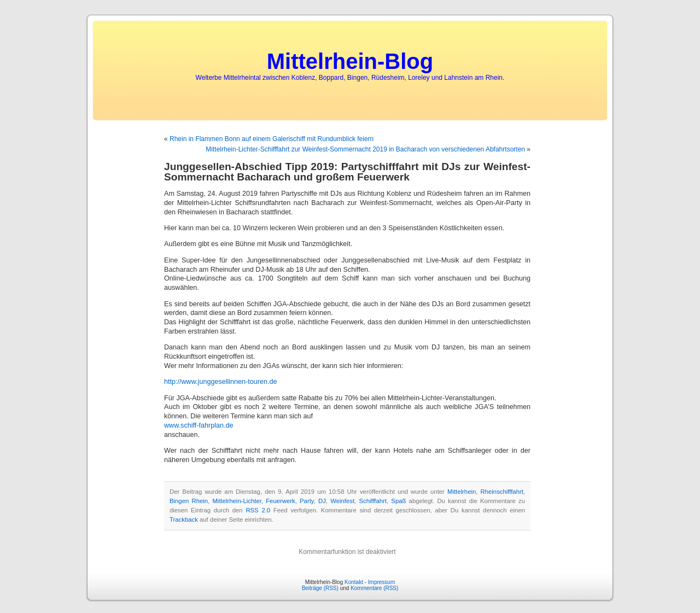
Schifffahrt (373, 501)
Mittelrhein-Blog (350, 61)
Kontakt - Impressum (370, 582)
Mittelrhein (462, 492)
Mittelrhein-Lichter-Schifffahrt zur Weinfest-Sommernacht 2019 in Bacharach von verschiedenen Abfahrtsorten (365, 149)
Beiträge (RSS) (320, 588)
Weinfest (342, 501)
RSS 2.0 (258, 510)
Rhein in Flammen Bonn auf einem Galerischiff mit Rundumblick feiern (272, 139)
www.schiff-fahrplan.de (199, 425)
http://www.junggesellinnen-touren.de (221, 382)
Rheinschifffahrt (502, 492)
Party (307, 501)
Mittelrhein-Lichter (237, 501)
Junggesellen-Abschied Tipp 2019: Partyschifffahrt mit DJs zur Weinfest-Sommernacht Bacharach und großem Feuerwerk (347, 172)
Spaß (398, 501)
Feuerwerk (281, 501)
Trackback (184, 519)
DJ (322, 501)
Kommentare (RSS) (374, 588)
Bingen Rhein (189, 501)
